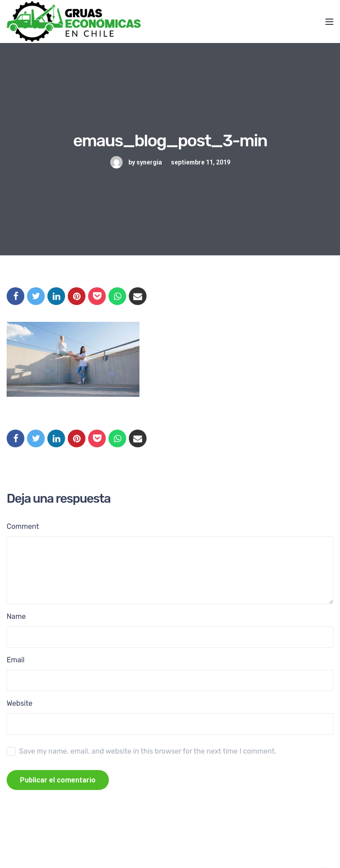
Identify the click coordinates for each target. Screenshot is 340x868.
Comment (23, 526)
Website (19, 703)
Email (16, 660)
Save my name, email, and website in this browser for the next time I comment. (148, 751)
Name (16, 616)
